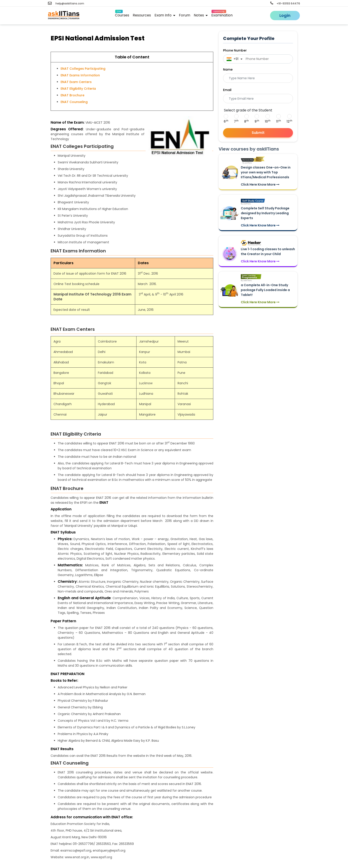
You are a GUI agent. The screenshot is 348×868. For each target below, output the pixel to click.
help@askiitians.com (66, 3)
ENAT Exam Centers (76, 82)
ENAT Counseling (74, 102)
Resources (142, 15)
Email (227, 90)
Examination (222, 15)
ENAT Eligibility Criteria (78, 89)
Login (285, 15)
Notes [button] (201, 15)
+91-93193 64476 (285, 3)
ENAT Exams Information (80, 75)
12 (289, 121)
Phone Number (235, 50)
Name (228, 69)
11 (279, 121)
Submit (258, 133)
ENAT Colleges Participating (83, 69)
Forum (185, 15)
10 (268, 121)
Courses (122, 15)
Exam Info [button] (165, 15)
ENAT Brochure (72, 95)
